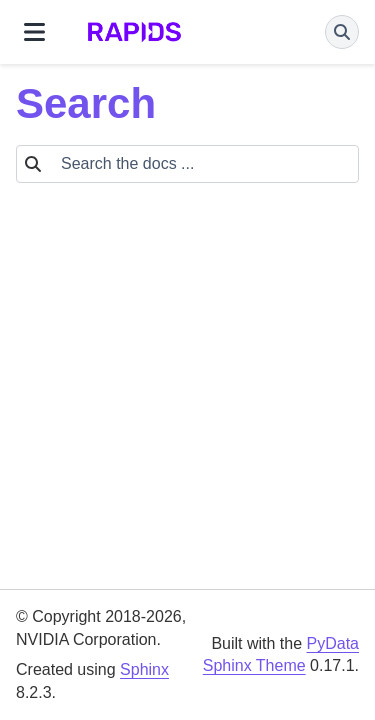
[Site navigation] (34, 32)
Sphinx (144, 669)
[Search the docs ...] (203, 164)
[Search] (342, 32)
